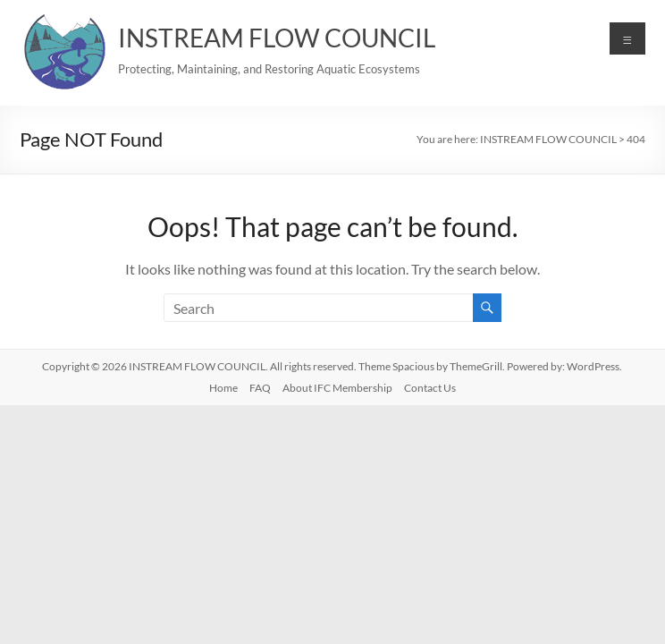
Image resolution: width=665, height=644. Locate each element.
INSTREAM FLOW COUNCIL (277, 38)
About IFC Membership (337, 388)
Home (223, 388)
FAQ (260, 388)
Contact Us (430, 388)
